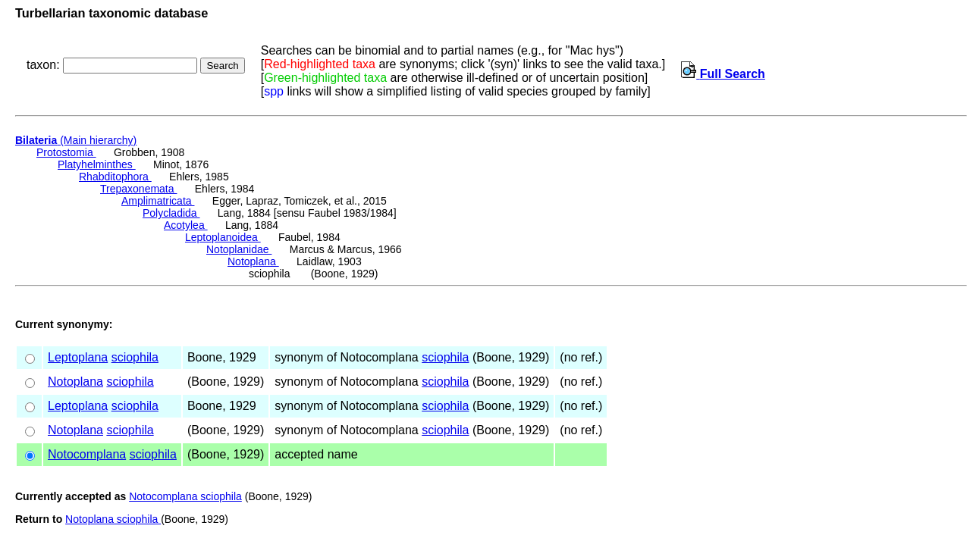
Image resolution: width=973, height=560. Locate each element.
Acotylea (186, 225)
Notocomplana (87, 454)
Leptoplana (78, 357)
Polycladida (171, 213)
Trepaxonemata (138, 189)
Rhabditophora (115, 177)
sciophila (135, 357)
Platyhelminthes (97, 164)
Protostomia (66, 152)
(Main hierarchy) (76, 140)
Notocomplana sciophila (185, 496)
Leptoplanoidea (223, 237)
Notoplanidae (239, 249)
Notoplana (253, 261)
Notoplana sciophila (113, 519)
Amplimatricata (158, 201)
